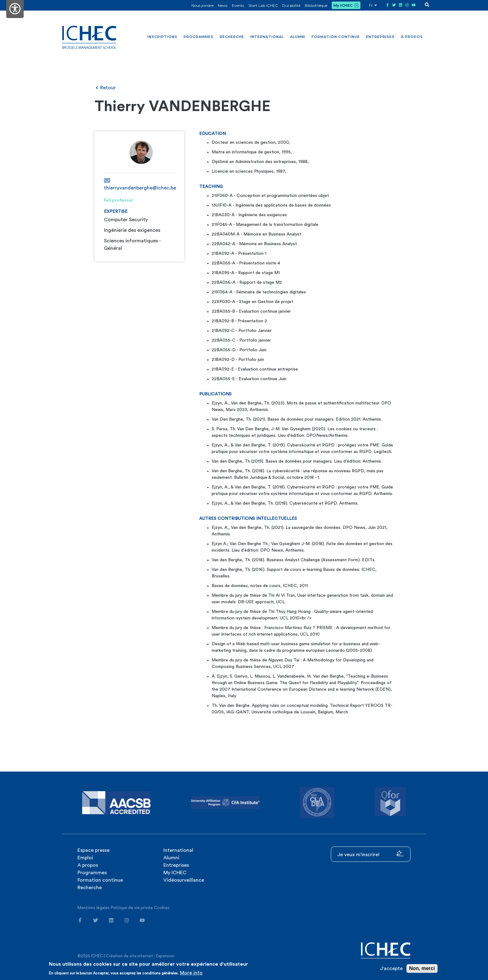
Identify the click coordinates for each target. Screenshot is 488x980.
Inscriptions (162, 37)
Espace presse (94, 850)
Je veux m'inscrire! (371, 854)
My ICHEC (343, 5)
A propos (88, 865)
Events (238, 5)
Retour (105, 88)
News (223, 5)
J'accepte (391, 968)
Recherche (232, 37)
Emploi (85, 858)
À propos (412, 37)
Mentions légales (94, 908)
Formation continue (336, 37)
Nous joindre (202, 5)
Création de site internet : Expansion (140, 956)
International (267, 37)
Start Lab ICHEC (263, 5)
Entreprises (380, 37)
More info (191, 973)
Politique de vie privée (132, 908)
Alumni (298, 37)
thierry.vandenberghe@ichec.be (139, 184)
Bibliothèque (316, 5)
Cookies (162, 908)
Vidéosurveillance (184, 880)
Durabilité (291, 5)
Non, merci (422, 968)
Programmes (199, 37)
